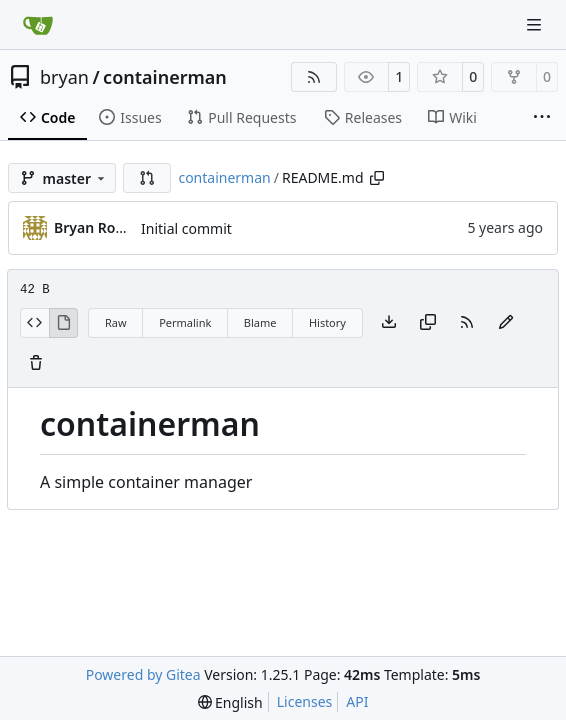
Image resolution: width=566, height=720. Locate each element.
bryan (64, 77)
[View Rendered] (64, 323)
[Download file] (389, 323)
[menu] (230, 702)
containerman (165, 77)
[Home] (38, 25)
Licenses (305, 701)
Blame (260, 322)
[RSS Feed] (314, 77)
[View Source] (34, 323)
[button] (147, 178)
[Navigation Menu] (536, 24)
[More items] (542, 118)
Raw (116, 322)
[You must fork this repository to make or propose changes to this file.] (506, 323)
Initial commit (186, 228)
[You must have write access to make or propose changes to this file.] (36, 364)
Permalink (185, 322)
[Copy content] (428, 323)
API (357, 701)
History (327, 322)
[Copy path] (377, 178)
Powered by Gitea (143, 674)
